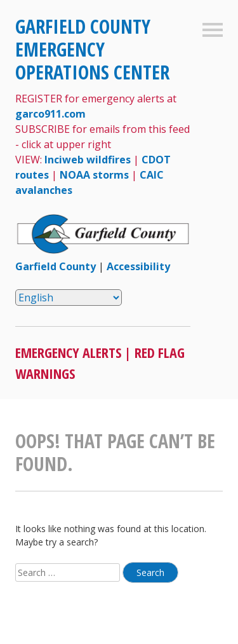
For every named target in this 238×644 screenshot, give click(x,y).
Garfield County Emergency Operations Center (92, 49)
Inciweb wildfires (88, 160)
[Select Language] (69, 298)
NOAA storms (94, 175)
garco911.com (50, 114)
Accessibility (138, 266)
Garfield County (56, 266)
